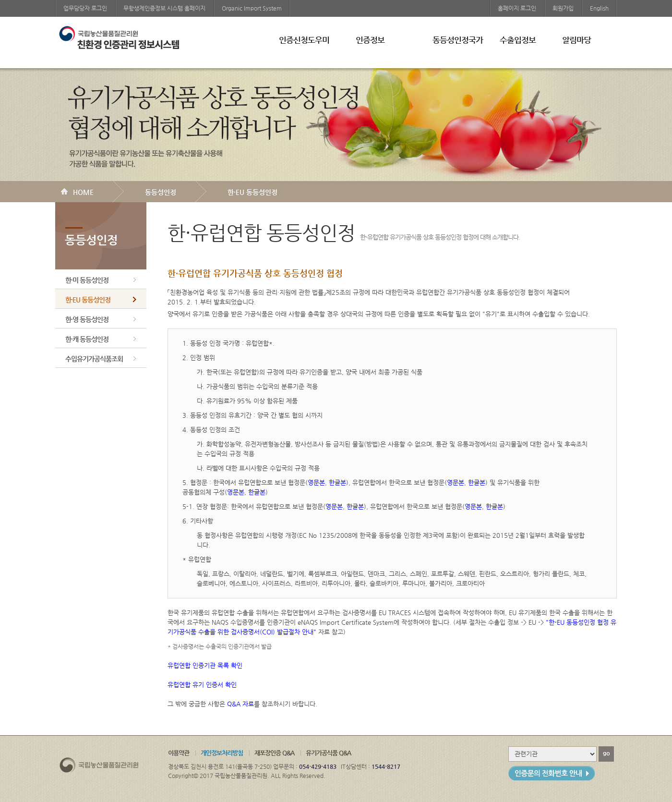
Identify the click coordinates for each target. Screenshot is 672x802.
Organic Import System (252, 8)
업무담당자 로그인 (85, 8)
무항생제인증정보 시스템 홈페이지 (164, 8)
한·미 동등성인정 (87, 280)
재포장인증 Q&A (274, 753)
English (599, 8)
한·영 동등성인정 (87, 319)
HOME (83, 192)
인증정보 (370, 40)
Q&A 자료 (240, 704)
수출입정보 (518, 40)
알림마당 (576, 40)
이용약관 (179, 753)
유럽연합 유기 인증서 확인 (202, 685)
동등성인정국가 (458, 40)
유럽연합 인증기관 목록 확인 (205, 665)
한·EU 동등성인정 (252, 192)
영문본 (316, 482)
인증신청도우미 (304, 40)
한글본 (337, 482)
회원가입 (563, 8)
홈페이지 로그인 (517, 8)
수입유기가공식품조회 (94, 359)
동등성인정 (161, 192)
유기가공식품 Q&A (328, 753)
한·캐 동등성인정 (87, 339)
